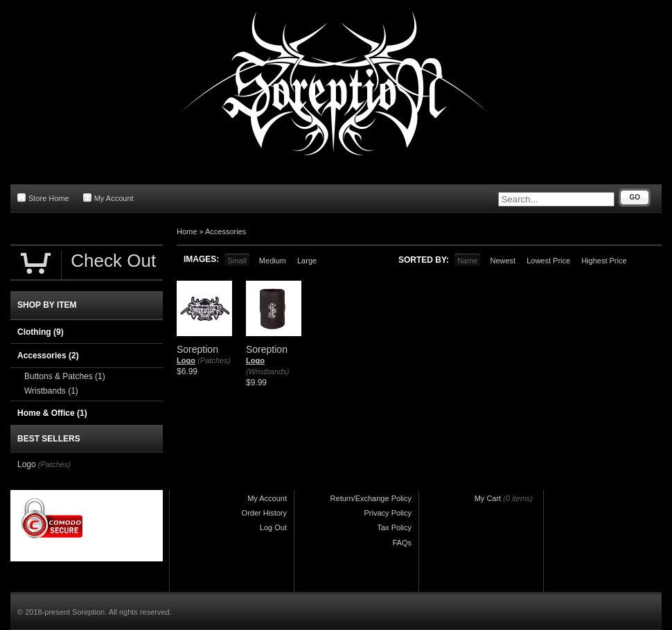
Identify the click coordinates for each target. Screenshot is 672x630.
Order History (264, 513)
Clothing (41, 332)
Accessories (226, 231)
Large (307, 261)
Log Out (273, 527)
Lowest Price (548, 261)
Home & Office (52, 413)
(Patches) (214, 360)
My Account (108, 198)
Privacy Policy (388, 513)
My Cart (488, 498)
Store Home (43, 198)
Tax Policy (394, 527)
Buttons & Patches (65, 376)
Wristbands (51, 391)
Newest (503, 261)
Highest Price (604, 261)
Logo (186, 360)
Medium (273, 261)
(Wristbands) (267, 371)
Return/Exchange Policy (371, 498)
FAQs (402, 543)
